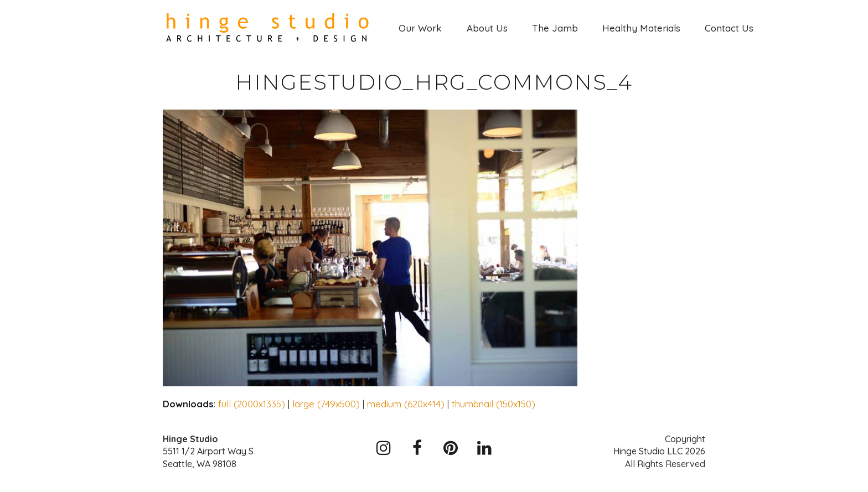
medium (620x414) (406, 404)
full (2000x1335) (252, 404)
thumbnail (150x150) (494, 404)
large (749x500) (326, 404)
